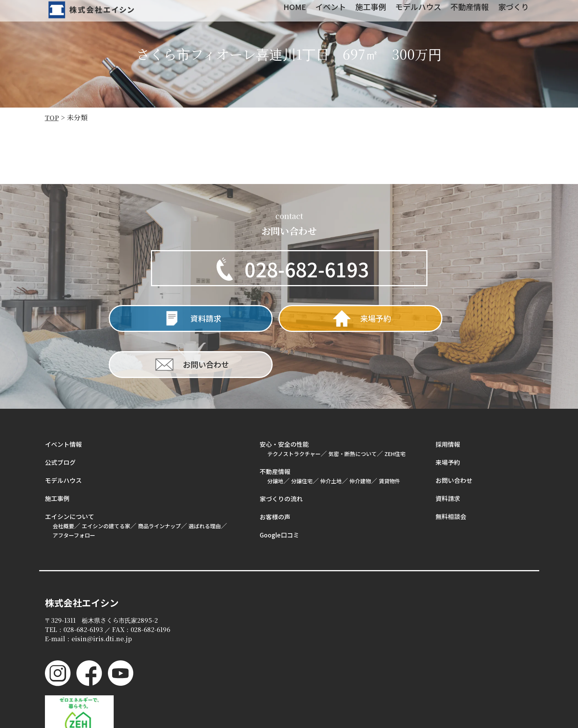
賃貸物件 (389, 438)
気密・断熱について (353, 410)
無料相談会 (451, 473)
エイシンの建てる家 (106, 483)
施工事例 (57, 455)
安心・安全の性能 (284, 401)
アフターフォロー (74, 492)
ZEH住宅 (395, 410)
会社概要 (63, 483)
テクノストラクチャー (294, 410)
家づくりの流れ (281, 455)
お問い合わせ (454, 437)
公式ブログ (60, 419)
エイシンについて (70, 473)
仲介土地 (331, 438)
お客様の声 (275, 473)
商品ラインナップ (159, 483)
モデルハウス (63, 437)
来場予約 (448, 419)
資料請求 (448, 455)
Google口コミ (279, 491)
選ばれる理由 (205, 483)
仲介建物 (360, 438)
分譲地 (275, 438)
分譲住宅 (302, 438)
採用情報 (448, 401)
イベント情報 (63, 401)
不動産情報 (275, 428)
